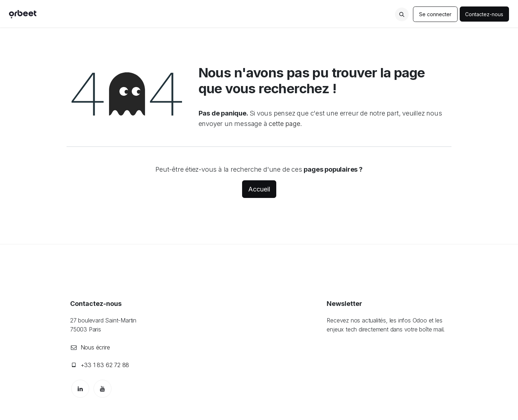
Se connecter (435, 14)
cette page (284, 123)
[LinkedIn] (80, 389)
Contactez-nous (485, 14)
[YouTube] (103, 389)
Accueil (259, 189)
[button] (402, 14)
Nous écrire (95, 347)
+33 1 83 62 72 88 (105, 365)
